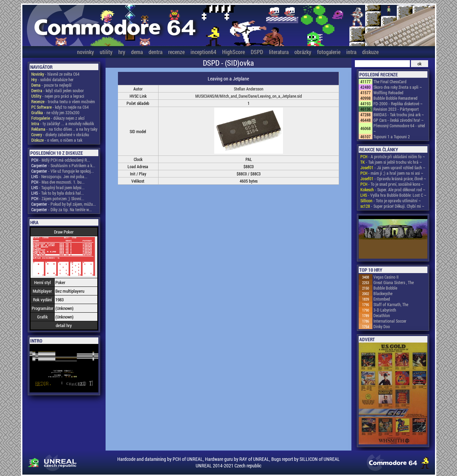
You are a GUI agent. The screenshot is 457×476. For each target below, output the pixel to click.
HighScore (233, 52)
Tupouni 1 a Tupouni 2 (392, 137)
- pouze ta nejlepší (51, 85)
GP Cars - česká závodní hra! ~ (399, 120)
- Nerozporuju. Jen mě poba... (59, 176)
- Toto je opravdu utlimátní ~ (391, 201)
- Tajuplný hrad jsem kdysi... (58, 187)
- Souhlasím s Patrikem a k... (63, 165)
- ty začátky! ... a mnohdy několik (63, 123)
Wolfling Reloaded (388, 93)
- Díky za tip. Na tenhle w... (62, 209)
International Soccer (390, 321)
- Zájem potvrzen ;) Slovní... (58, 198)
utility (106, 52)
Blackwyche (383, 293)
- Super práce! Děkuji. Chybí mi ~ (392, 206)
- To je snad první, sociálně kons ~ (392, 184)
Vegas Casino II (386, 277)
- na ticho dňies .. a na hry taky (64, 129)
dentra (155, 52)
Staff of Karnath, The (391, 304)
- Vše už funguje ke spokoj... (63, 171)
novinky (85, 52)
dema (137, 52)
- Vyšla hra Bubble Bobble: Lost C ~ (393, 195)
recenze (176, 52)
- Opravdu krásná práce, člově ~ (393, 178)
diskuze (370, 52)
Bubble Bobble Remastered (395, 98)
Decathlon (382, 315)
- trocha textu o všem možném (63, 101)
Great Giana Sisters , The (394, 282)
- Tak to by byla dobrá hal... (58, 193)
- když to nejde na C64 (60, 107)
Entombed (382, 299)
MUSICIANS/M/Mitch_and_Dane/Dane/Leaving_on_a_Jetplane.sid (249, 96)
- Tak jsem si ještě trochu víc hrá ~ (391, 162)
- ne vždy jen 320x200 (55, 112)
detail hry (64, 325)
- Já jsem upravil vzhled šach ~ (393, 167)
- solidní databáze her (52, 79)
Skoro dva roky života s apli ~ (398, 87)
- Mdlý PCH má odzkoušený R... (61, 160)
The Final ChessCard (390, 82)
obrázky (303, 52)
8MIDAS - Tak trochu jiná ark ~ (399, 115)
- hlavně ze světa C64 (55, 74)
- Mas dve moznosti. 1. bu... (58, 182)
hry (122, 52)
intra (351, 52)
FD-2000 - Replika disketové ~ (398, 104)
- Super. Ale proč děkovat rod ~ (393, 190)
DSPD (257, 52)
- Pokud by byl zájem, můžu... (64, 204)
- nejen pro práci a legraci (58, 96)
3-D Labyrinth (385, 310)
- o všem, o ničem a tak (57, 140)
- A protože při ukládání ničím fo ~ (393, 156)
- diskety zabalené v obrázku (60, 134)
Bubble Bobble (385, 288)
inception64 (203, 52)
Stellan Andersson (249, 89)
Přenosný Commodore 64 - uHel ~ (399, 128)
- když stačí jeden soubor (58, 90)
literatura (279, 52)
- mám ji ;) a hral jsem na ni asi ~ (392, 173)
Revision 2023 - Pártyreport (396, 109)
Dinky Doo (382, 326)
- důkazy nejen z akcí (58, 118)
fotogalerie (329, 52)
